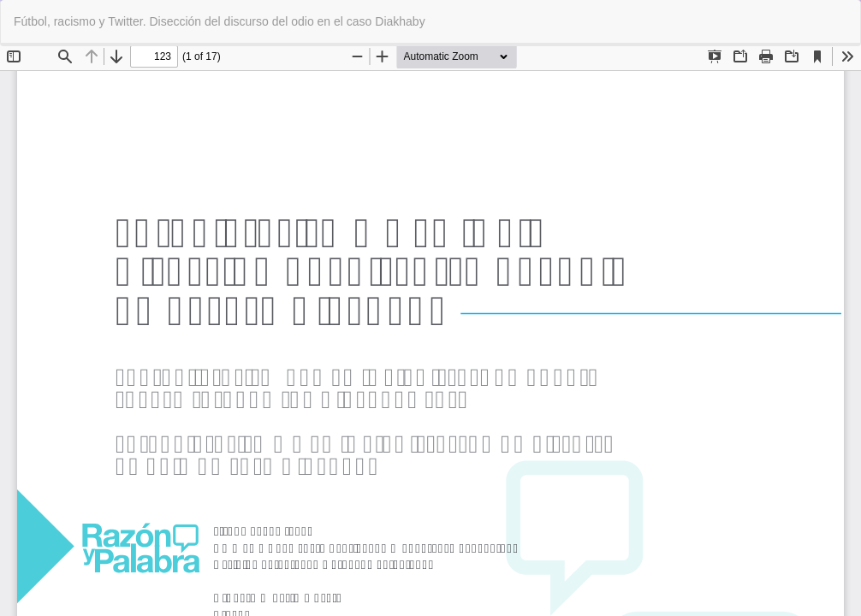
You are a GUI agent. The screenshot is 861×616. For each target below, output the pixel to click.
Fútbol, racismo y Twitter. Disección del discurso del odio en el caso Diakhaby (220, 21)
